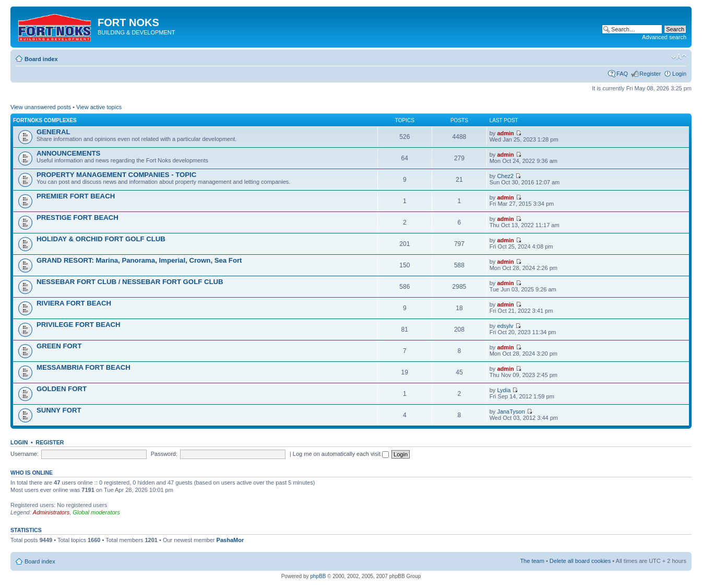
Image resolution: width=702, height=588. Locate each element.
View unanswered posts (41, 107)
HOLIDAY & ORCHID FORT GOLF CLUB (101, 239)
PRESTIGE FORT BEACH (78, 217)
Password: (164, 454)
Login (679, 74)
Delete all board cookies (580, 561)
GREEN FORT (59, 346)
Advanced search (664, 37)
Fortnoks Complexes (45, 120)
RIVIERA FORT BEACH (74, 303)
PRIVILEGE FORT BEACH (78, 325)
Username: (25, 454)
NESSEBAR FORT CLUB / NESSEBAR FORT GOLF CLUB (130, 282)
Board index (41, 59)
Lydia (504, 390)
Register (650, 74)
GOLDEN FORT (62, 389)
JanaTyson (511, 411)
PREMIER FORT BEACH (76, 196)
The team (532, 561)
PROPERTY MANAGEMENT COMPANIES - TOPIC (116, 175)
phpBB (318, 576)
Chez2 (505, 176)
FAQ (622, 74)
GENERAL (53, 132)
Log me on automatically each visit (341, 454)
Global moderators (96, 512)
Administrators (51, 512)
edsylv (505, 326)
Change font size (679, 57)
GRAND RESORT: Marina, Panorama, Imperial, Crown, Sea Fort (139, 260)
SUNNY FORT (59, 410)
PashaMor (230, 540)
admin (505, 133)
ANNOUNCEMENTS (68, 153)
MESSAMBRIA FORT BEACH (84, 367)
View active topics (99, 107)
